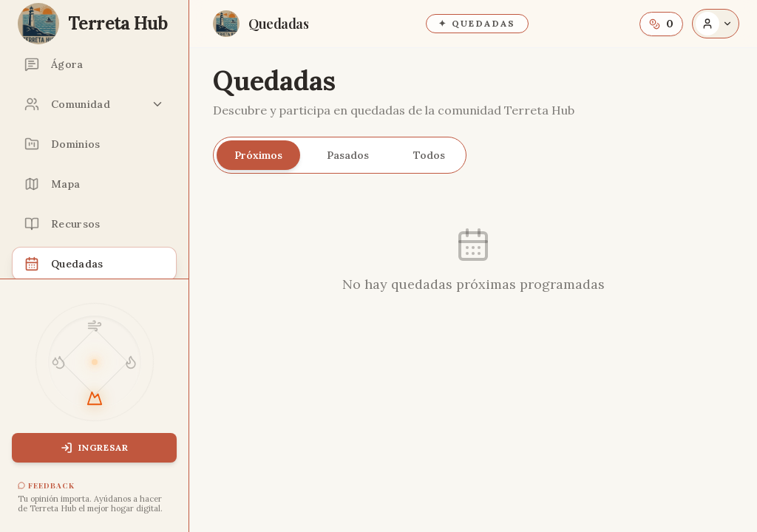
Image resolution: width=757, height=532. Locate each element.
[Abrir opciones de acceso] (716, 24)
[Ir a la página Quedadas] (261, 24)
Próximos (258, 155)
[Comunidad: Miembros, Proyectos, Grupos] (94, 104)
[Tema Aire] (95, 326)
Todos (429, 155)
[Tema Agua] (58, 362)
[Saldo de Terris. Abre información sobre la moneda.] (661, 24)
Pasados (348, 155)
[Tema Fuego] (131, 362)
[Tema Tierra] (95, 398)
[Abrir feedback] (94, 498)
